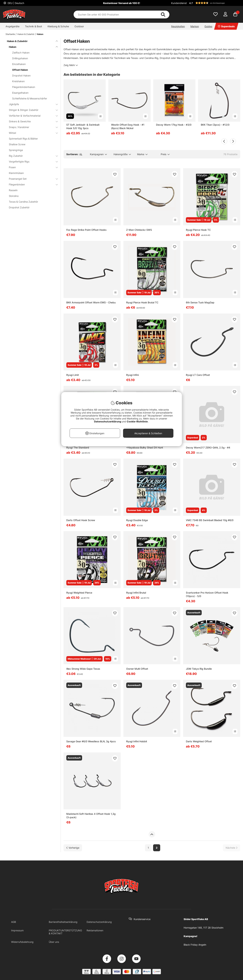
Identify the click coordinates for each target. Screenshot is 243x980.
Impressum (17, 930)
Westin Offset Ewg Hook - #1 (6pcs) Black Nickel (128, 126)
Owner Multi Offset (137, 669)
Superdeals (226, 26)
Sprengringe (16, 150)
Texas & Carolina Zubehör (23, 202)
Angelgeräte (12, 26)
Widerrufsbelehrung (22, 942)
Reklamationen (95, 930)
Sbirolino (14, 196)
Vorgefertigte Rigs (31, 162)
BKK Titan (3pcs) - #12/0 (215, 125)
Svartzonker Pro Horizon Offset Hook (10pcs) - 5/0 (207, 594)
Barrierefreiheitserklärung (63, 922)
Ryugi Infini (132, 375)
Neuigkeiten (178, 26)
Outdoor (79, 26)
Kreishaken (18, 81)
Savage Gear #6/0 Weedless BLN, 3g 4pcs (91, 741)
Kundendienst (179, 3)
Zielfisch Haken (21, 53)
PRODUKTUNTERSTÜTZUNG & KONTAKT (65, 932)
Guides (208, 26)
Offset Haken (20, 70)
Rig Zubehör (31, 156)
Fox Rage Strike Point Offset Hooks (86, 230)
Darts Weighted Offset (199, 741)
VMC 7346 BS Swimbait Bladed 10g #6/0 (210, 520)
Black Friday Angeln (195, 945)
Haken (40, 34)
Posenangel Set (31, 179)
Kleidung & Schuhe (58, 26)
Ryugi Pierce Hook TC (198, 230)
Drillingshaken (20, 58)
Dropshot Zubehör (19, 207)
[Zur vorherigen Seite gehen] (73, 848)
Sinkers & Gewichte (31, 121)
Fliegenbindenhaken (24, 87)
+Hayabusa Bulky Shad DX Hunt (145, 448)
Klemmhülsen (16, 173)
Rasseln (13, 190)
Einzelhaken (19, 64)
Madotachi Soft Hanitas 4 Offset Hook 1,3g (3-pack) (91, 816)
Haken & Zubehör (26, 34)
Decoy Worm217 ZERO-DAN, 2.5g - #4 (208, 448)
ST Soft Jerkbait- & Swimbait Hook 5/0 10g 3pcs (83, 126)
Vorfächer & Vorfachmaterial (31, 116)
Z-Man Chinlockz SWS (139, 230)
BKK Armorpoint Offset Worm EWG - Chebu (91, 302)
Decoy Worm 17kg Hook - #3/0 (174, 125)
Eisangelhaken (20, 93)
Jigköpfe (31, 104)
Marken (195, 26)
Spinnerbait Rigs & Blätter (23, 139)
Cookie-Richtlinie (137, 421)
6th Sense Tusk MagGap (200, 302)
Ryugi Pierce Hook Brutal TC (142, 302)
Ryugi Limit (73, 375)
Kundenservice (142, 919)
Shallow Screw (17, 144)
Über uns (54, 942)
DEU (16, 3)
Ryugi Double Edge (137, 520)
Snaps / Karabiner (31, 127)
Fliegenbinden (31, 184)
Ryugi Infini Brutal (136, 593)
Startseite (10, 34)
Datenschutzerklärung (99, 922)
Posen (31, 167)
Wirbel (31, 133)
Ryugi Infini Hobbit (137, 741)
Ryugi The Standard (78, 448)
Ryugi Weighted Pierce (79, 593)
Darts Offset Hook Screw (81, 520)
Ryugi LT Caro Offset (198, 375)
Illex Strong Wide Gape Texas (83, 669)
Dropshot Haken (21, 75)
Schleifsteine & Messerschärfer (30, 98)
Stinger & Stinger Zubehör (31, 110)
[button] (214, 3)
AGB (14, 922)
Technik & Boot (33, 26)
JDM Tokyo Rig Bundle (199, 669)
